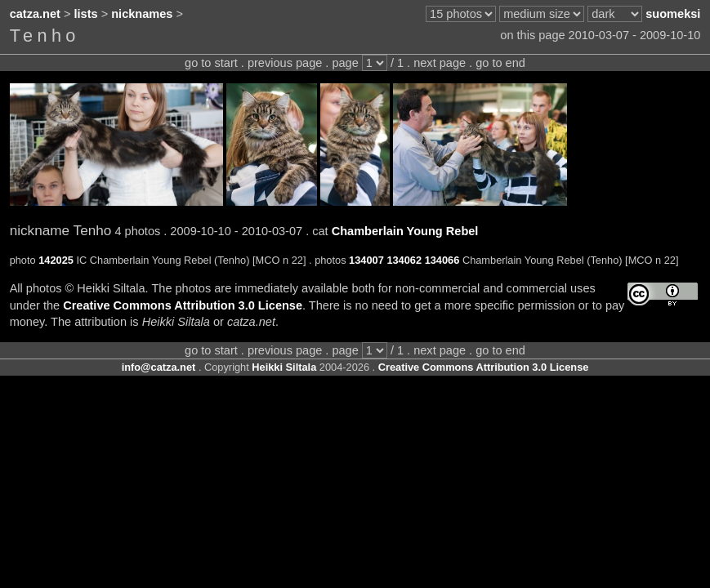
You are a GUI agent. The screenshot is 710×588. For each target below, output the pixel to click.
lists (86, 14)
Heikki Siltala (284, 367)
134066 (442, 260)
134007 (366, 260)
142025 (56, 260)
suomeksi (673, 14)
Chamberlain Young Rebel (405, 231)
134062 (404, 260)
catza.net (35, 14)
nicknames (142, 14)
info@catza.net (159, 367)
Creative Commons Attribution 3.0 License (183, 305)
